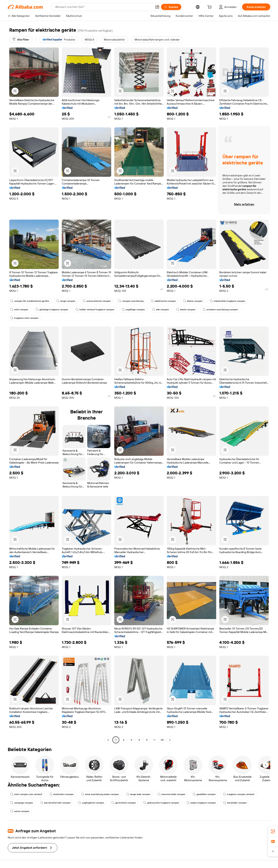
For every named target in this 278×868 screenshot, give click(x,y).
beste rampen (186, 310)
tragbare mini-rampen (24, 318)
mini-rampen (19, 310)
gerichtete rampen (124, 803)
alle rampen (161, 310)
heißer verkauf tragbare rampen (95, 310)
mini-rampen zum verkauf (26, 794)
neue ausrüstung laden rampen (100, 794)
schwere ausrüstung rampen (220, 310)
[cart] (210, 8)
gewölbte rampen (204, 794)
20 (162, 740)
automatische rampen (97, 301)
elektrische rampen (163, 301)
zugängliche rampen (91, 803)
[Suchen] (171, 7)
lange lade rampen (138, 794)
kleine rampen (193, 301)
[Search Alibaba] (103, 7)
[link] (273, 831)
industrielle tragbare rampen (228, 301)
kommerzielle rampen (172, 794)
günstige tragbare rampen (52, 310)
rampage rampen (22, 803)
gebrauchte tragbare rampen (161, 803)
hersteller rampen (235, 803)
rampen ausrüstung (131, 301)
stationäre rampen (62, 794)
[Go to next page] (170, 740)
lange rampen (66, 301)
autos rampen (20, 811)
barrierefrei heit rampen (56, 803)
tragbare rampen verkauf (239, 794)
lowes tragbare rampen (201, 803)
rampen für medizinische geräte (30, 301)
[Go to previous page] (108, 740)
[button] (157, 7)
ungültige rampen (133, 310)
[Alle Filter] (21, 40)
